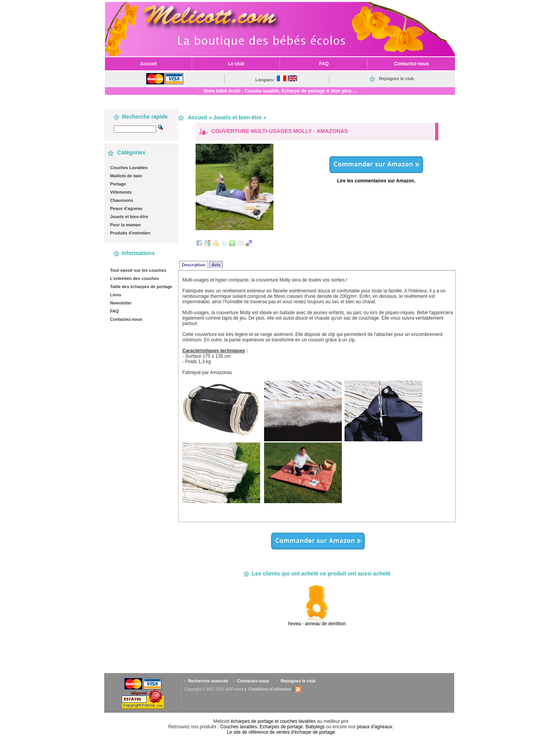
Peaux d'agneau (126, 208)
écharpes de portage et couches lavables (273, 721)
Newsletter (121, 303)
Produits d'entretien (130, 233)
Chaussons (122, 200)
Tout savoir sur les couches (138, 270)
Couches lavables (239, 727)
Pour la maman (125, 225)
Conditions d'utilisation (270, 689)
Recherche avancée (208, 681)
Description (194, 265)
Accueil (198, 117)
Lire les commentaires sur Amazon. (376, 181)
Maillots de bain (126, 176)
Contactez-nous (126, 319)
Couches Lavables (129, 168)
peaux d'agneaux (375, 727)
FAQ (115, 311)
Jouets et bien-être (129, 217)
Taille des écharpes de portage (141, 287)
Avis (216, 265)
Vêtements (121, 192)
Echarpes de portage (281, 727)
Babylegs (315, 727)
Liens (116, 295)
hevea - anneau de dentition (317, 624)
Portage (118, 184)
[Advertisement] (327, 649)
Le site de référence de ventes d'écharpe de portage (281, 732)
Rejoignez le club (298, 681)
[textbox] (135, 129)
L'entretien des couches (135, 278)
